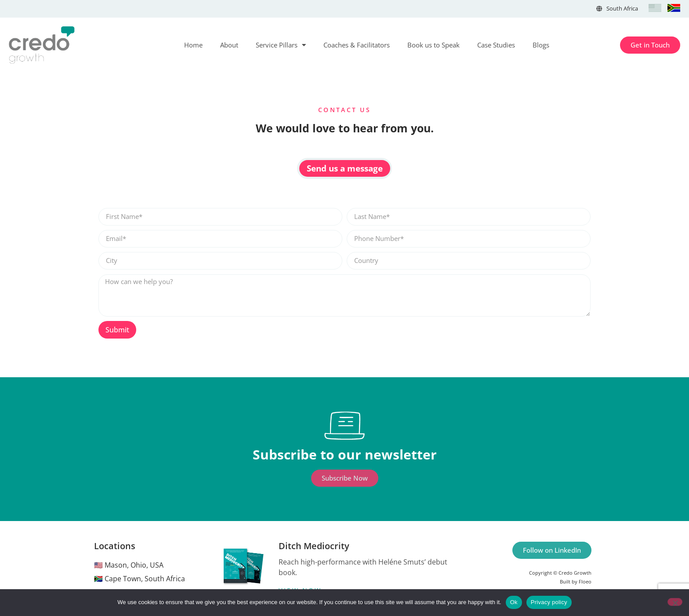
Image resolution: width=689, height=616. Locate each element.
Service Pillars (281, 45)
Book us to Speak (433, 45)
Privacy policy (549, 602)
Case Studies (496, 45)
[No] (675, 602)
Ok (514, 602)
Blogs (541, 45)
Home (193, 45)
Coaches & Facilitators (357, 45)
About (229, 45)
